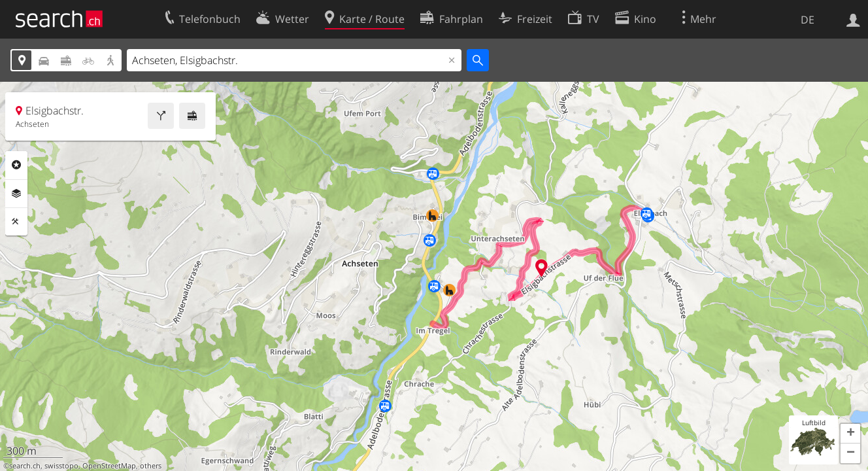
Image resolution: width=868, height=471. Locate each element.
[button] (850, 434)
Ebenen (16, 194)
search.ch (25, 466)
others (151, 466)
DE (808, 20)
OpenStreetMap (109, 466)
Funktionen (16, 222)
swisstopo (61, 466)
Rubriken (16, 165)
